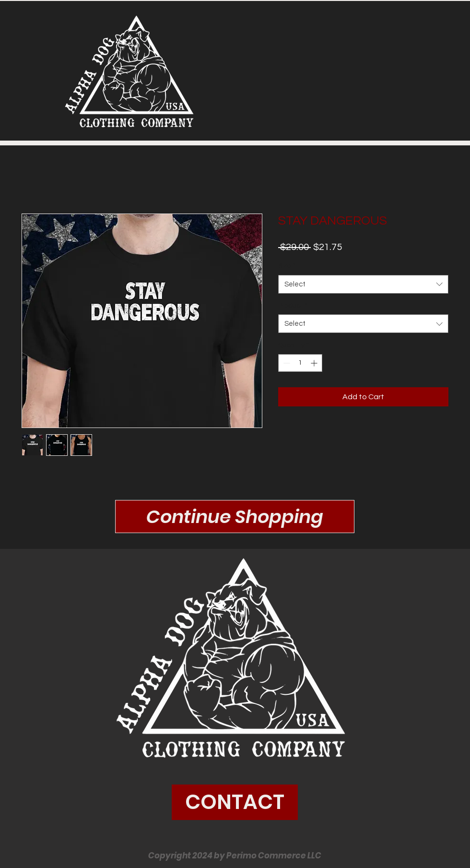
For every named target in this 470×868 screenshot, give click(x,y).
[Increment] (315, 363)
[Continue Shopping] (235, 517)
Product (293, 306)
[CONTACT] (235, 802)
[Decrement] (286, 363)
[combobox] (363, 284)
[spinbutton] (300, 363)
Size (287, 266)
